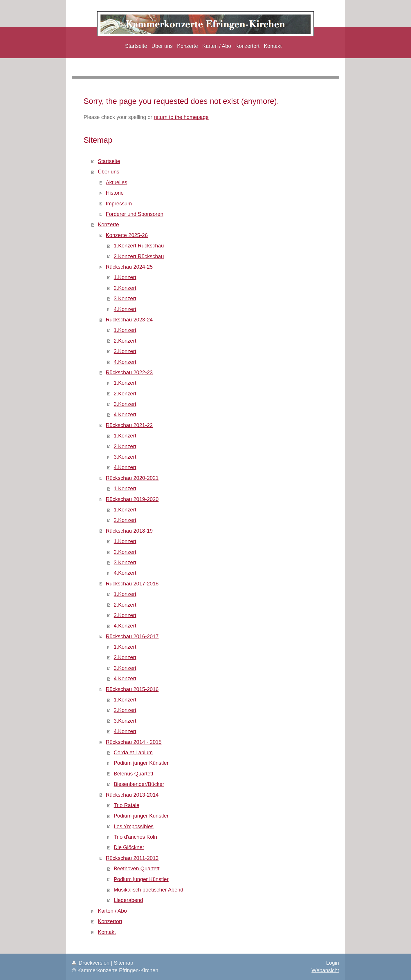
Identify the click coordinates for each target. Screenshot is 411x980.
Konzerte (108, 225)
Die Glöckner (129, 847)
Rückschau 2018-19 (129, 531)
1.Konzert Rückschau (139, 246)
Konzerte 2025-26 (127, 235)
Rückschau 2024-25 (129, 267)
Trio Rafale (127, 805)
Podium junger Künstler (141, 763)
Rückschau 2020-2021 (132, 478)
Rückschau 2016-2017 (132, 637)
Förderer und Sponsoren (134, 214)
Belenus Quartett (134, 774)
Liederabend (128, 900)
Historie (115, 193)
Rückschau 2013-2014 (132, 795)
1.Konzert (125, 277)
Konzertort (110, 921)
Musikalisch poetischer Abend (149, 890)
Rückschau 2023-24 (129, 320)
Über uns (109, 172)
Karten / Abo (112, 911)
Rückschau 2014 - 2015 (134, 742)
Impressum (119, 204)
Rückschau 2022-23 (129, 373)
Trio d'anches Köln (135, 837)
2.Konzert (125, 288)
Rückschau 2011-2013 (132, 858)
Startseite (109, 161)
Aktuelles (116, 182)
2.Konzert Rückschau (139, 256)
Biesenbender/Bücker (139, 784)
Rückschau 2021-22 (129, 425)
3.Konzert (125, 299)
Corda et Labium (133, 753)
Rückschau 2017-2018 (132, 584)
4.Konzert (125, 309)
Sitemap (124, 963)
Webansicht (325, 970)
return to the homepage (181, 117)
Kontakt (107, 932)
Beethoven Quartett (137, 869)
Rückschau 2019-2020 (132, 499)
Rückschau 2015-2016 (132, 689)
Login (332, 963)
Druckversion (91, 963)
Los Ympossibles (134, 827)
